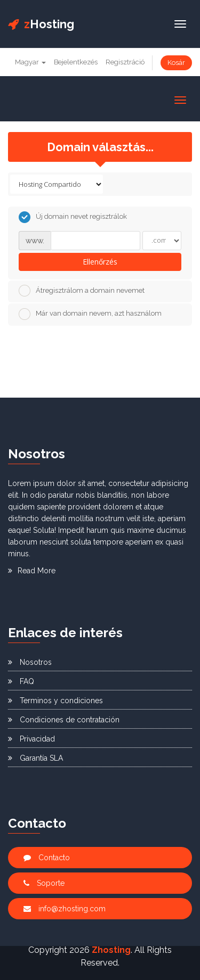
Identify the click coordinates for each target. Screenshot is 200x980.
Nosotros (30, 662)
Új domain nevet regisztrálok (73, 217)
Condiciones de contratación (64, 720)
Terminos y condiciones (55, 701)
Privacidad (31, 739)
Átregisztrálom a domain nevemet (82, 291)
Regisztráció (125, 62)
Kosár (176, 63)
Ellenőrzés (100, 262)
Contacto (47, 858)
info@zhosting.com (65, 909)
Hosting (41, 24)
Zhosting (111, 950)
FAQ (21, 681)
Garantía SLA (35, 758)
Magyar (30, 62)
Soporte (44, 883)
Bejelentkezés (76, 62)
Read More (32, 571)
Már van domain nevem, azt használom (90, 314)
